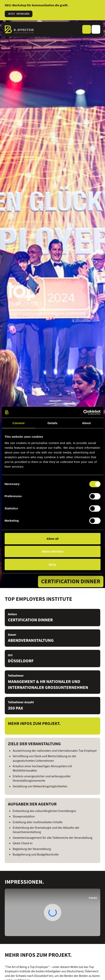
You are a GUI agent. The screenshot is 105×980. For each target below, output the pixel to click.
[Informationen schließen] (99, 7)
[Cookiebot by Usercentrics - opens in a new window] (83, 412)
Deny (52, 564)
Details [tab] (53, 423)
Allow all (52, 538)
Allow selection (52, 551)
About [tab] (86, 423)
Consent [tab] (18, 423)
